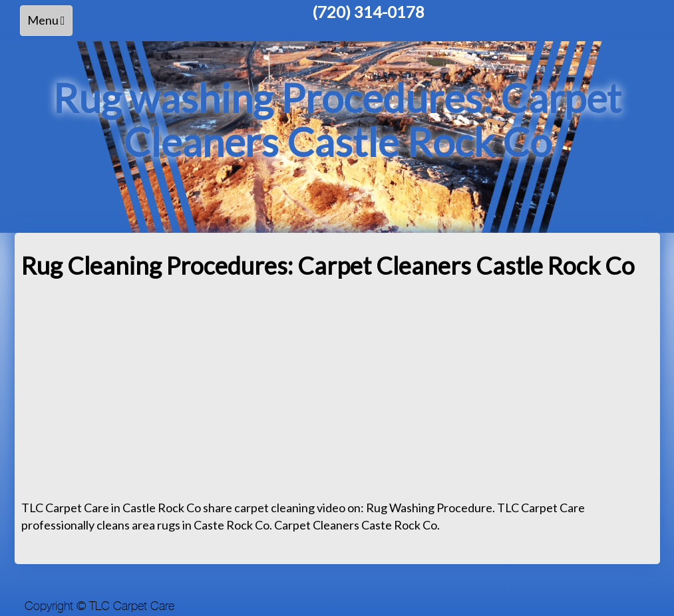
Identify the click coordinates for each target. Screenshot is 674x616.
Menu (50, 24)
